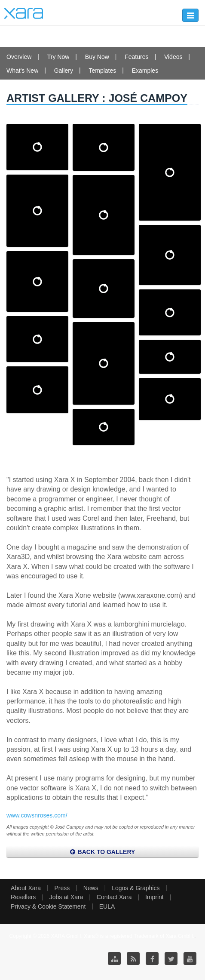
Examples (145, 71)
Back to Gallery (103, 852)
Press (62, 888)
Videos (173, 57)
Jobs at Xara (66, 897)
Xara (24, 13)
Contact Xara (114, 897)
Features (136, 57)
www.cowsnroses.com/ (37, 815)
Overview (19, 57)
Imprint (155, 897)
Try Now (58, 57)
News (91, 888)
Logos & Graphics (136, 888)
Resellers (23, 897)
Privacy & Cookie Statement (48, 906)
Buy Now (97, 57)
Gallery (64, 71)
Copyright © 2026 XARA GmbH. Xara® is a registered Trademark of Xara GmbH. (102, 936)
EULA (107, 906)
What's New (22, 71)
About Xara (26, 888)
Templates (102, 71)
